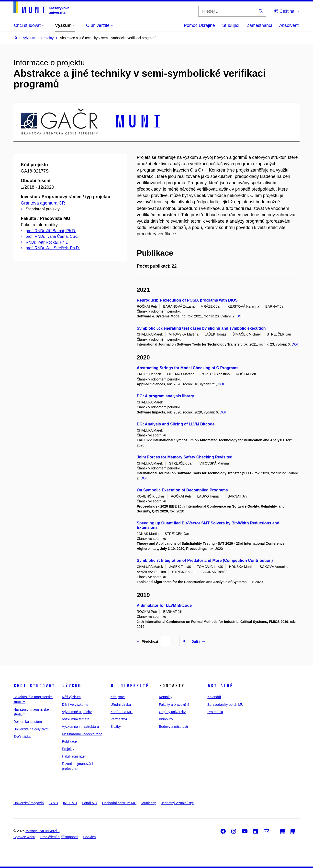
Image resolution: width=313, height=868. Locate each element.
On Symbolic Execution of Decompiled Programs (182, 490)
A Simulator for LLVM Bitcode (164, 605)
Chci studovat (34, 686)
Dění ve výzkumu (75, 705)
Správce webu (24, 837)
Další (198, 641)
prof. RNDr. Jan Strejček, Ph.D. (53, 248)
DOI (240, 316)
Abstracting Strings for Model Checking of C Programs (188, 368)
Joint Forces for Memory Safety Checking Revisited (184, 457)
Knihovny (166, 719)
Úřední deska (121, 705)
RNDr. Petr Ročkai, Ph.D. (48, 242)
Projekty (68, 749)
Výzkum (71, 686)
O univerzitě (130, 686)
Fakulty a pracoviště (174, 705)
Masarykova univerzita (42, 831)
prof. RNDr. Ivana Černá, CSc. (52, 236)
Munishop (149, 803)
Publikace (69, 741)
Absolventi (289, 25)
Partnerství (119, 719)
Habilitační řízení (75, 756)
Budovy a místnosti (173, 727)
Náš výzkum (71, 697)
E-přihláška (22, 737)
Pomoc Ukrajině (199, 25)
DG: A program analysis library (165, 396)
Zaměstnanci (259, 25)
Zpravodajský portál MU (225, 705)
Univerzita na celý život (31, 729)
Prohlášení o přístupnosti (59, 837)
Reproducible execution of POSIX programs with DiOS (187, 300)
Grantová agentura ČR (43, 203)
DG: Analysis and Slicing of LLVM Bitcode (176, 424)
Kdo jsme (118, 697)
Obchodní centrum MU (119, 803)
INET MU (70, 803)
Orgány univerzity (172, 712)
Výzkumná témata (76, 719)
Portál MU (89, 803)
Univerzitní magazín (29, 803)
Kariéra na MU (122, 712)
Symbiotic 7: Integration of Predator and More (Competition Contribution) (205, 560)
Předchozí (147, 641)
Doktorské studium (28, 722)
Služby (116, 727)
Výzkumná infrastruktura (80, 727)
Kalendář (214, 697)
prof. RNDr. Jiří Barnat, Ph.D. (51, 231)
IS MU (53, 803)
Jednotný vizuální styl (177, 803)
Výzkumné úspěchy (77, 712)
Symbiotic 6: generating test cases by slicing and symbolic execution (201, 328)
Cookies (90, 837)
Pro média (215, 712)
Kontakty (166, 697)
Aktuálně (220, 686)
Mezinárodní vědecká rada (82, 734)
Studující (231, 25)
